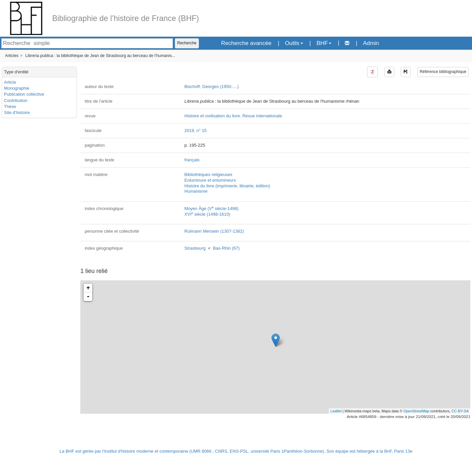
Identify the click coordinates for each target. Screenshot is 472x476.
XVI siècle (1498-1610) (208, 214)
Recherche (187, 43)
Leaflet (336, 411)
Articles (12, 56)
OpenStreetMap (416, 411)
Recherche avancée (246, 43)
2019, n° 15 (196, 130)
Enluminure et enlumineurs (210, 180)
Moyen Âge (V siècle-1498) (212, 208)
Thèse (10, 106)
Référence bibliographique (443, 72)
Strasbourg (195, 248)
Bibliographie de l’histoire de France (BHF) (126, 18)
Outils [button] (294, 43)
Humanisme (196, 191)
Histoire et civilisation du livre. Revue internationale (233, 116)
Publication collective (24, 94)
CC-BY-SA (460, 411)
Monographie (17, 88)
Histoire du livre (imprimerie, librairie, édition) (227, 186)
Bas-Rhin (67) (226, 248)
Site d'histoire (17, 112)
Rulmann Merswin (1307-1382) (214, 231)
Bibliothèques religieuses (209, 174)
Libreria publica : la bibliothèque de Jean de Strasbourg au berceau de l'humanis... (100, 56)
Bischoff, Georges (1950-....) (212, 86)
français (192, 160)
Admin (371, 43)
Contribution (16, 100)
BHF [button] (324, 43)
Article (10, 82)
